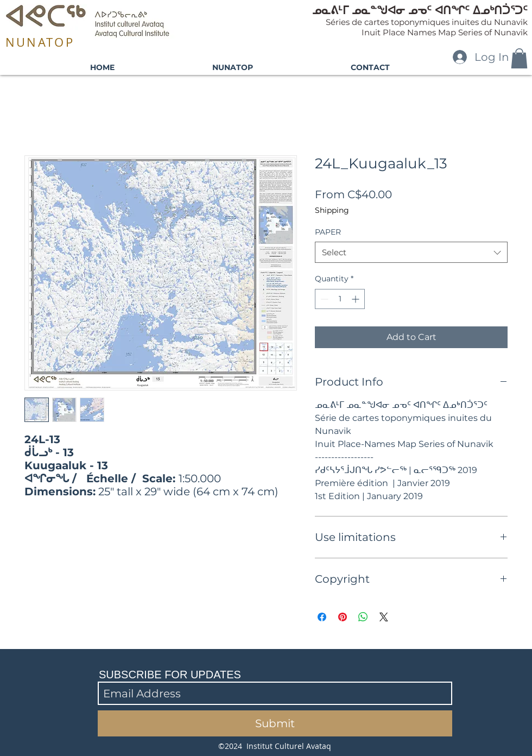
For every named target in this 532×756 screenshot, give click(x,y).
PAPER (328, 232)
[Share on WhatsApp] (363, 617)
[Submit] (275, 723)
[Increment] (356, 299)
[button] (519, 58)
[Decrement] (323, 299)
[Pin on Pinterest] (343, 617)
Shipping (332, 210)
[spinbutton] (340, 299)
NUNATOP (40, 42)
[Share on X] (384, 617)
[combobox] (411, 252)
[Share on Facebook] (322, 617)
